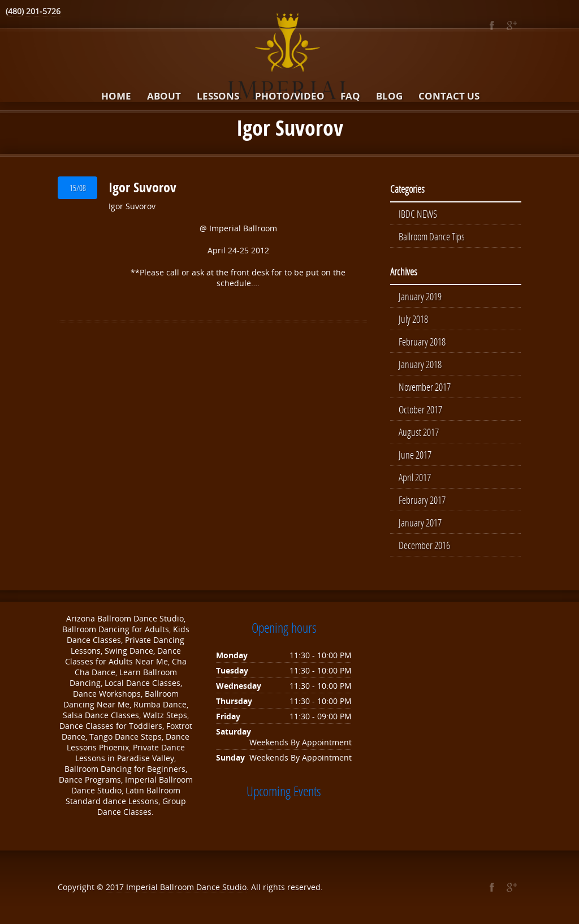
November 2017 (425, 387)
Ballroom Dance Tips (432, 236)
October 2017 (420, 409)
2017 (116, 887)
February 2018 (422, 342)
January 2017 (420, 523)
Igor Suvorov (142, 187)
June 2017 (415, 455)
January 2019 (420, 296)
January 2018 (420, 364)
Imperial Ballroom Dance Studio (186, 887)
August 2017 (419, 432)
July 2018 (413, 319)
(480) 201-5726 (33, 11)
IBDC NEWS (418, 214)
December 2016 (424, 545)
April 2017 (415, 477)
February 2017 (422, 500)
